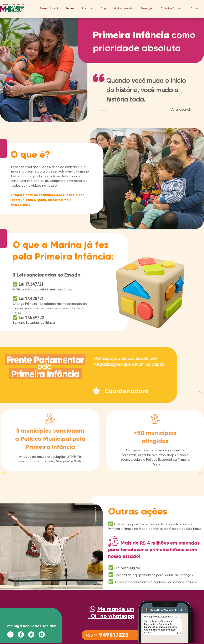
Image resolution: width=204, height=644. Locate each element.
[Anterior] (23, 92)
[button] (70, 8)
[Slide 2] (102, 110)
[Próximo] (181, 92)
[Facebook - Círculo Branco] (21, 634)
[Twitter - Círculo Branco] (31, 634)
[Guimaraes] (98, 110)
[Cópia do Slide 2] (106, 110)
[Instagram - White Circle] (10, 634)
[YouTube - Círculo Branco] (42, 634)
